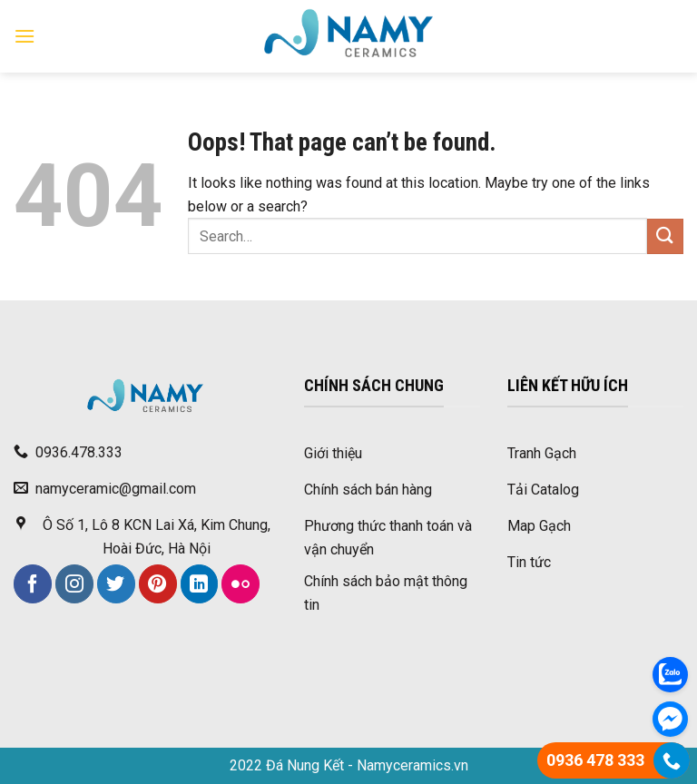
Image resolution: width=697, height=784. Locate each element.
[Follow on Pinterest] (158, 583)
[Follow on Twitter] (116, 583)
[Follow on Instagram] (74, 583)
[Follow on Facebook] (33, 583)
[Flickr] (241, 583)
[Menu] (25, 36)
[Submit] (665, 236)
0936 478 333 (595, 760)
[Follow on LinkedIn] (200, 583)
